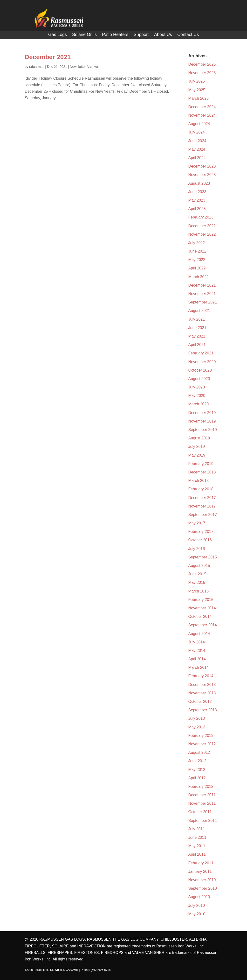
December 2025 (202, 64)
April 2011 (197, 854)
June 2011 (197, 837)
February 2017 (201, 532)
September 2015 (203, 557)
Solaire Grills (84, 35)
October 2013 (200, 702)
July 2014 (197, 642)
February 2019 (201, 464)
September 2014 (203, 625)
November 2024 (202, 115)
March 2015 (199, 591)
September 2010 (203, 888)
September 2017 (203, 515)
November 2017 (202, 506)
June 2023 (197, 192)
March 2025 (199, 98)
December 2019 (202, 413)
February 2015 (201, 600)
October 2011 (200, 812)
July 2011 (197, 829)
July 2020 (197, 387)
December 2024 (202, 107)
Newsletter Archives (85, 67)
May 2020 (197, 396)
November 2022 (202, 234)
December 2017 (202, 498)
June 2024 (197, 141)
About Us (163, 35)
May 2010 (197, 914)
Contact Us (188, 35)
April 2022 (197, 268)
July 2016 (197, 549)
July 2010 (197, 906)
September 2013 (203, 710)
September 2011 (203, 821)
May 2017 (197, 523)
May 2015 (197, 582)
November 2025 (202, 73)
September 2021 (203, 302)
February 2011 (201, 863)
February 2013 (201, 736)
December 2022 (202, 226)
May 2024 (197, 149)
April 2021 (197, 345)
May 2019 (197, 455)
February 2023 (201, 217)
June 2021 (197, 328)
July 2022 (197, 243)
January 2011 (200, 871)
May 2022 (197, 260)
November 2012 (202, 744)
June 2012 (197, 761)
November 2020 (202, 362)
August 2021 (199, 311)
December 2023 (202, 166)
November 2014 (202, 608)
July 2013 (197, 718)
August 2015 (199, 566)
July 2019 (197, 447)
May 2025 (197, 90)
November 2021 (202, 294)
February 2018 (201, 489)
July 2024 (197, 132)
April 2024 (197, 158)
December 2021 (48, 57)
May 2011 (197, 846)
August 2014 (199, 634)
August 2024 (199, 124)
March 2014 (199, 667)
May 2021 (197, 336)
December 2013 (202, 685)
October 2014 (200, 617)
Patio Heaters (115, 35)
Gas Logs (58, 35)
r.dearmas (37, 67)
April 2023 (197, 209)
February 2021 (201, 353)
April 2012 (197, 778)
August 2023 (199, 183)
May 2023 (197, 200)
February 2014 (201, 676)
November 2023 (202, 175)
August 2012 (199, 752)
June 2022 (197, 251)
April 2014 (197, 659)
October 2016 (200, 540)
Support (141, 35)
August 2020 (199, 379)
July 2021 (197, 319)
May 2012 (197, 770)
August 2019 (199, 438)
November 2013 (202, 693)
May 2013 (197, 727)
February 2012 (201, 786)
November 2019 (202, 421)
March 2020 (199, 404)
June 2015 (197, 574)
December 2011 (202, 795)
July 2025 (197, 81)
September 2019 (203, 430)
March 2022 (199, 277)
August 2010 (199, 897)
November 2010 (202, 880)
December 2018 (202, 472)
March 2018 (199, 481)
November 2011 (202, 803)
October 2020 (200, 370)
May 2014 (197, 651)
